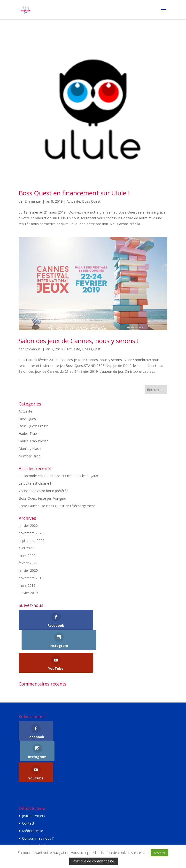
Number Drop (30, 456)
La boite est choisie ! (35, 483)
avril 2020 (26, 548)
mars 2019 (27, 585)
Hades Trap (28, 434)
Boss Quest (91, 201)
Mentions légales (35, 806)
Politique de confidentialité (43, 813)
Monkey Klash (30, 449)
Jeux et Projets (34, 776)
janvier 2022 (28, 525)
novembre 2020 (31, 533)
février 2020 (28, 563)
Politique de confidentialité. (94, 861)
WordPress (128, 836)
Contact (28, 783)
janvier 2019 (28, 593)
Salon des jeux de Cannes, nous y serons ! (79, 341)
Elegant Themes (80, 836)
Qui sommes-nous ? (38, 798)
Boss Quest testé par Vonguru (42, 498)
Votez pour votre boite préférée (43, 491)
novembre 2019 (31, 578)
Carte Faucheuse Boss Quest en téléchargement (57, 506)
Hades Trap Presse (34, 441)
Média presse (33, 791)
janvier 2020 (28, 570)
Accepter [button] (159, 853)
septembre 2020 (31, 541)
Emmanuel (33, 201)
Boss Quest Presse (34, 426)
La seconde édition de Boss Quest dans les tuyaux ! (59, 476)
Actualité (73, 201)
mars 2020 (27, 556)
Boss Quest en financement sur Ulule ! (74, 193)
